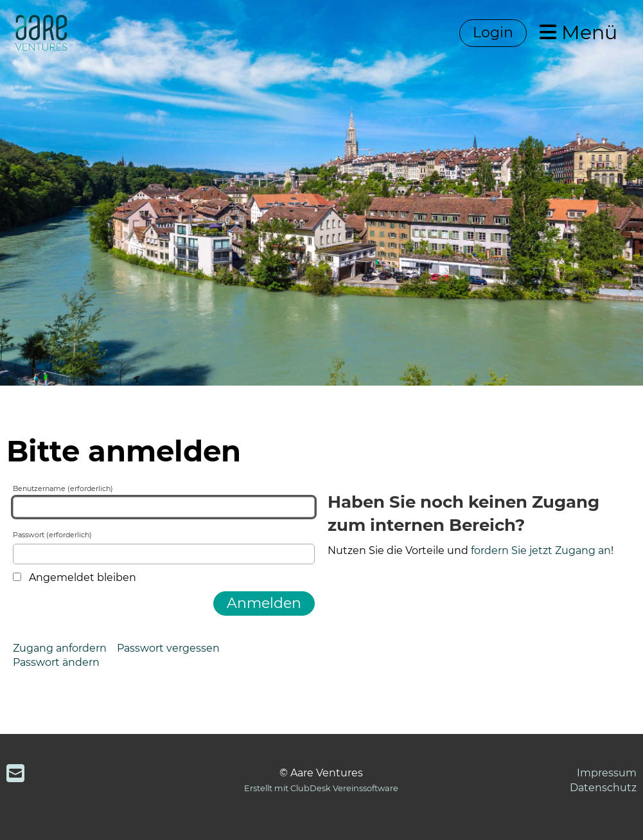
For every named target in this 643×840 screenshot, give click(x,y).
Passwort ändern (56, 662)
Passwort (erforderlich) (164, 547)
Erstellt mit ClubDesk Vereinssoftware (321, 788)
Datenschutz (603, 788)
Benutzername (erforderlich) (164, 501)
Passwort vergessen (168, 648)
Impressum (607, 773)
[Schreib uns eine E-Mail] (15, 773)
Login (493, 32)
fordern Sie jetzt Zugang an (541, 550)
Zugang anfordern (60, 648)
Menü (578, 32)
